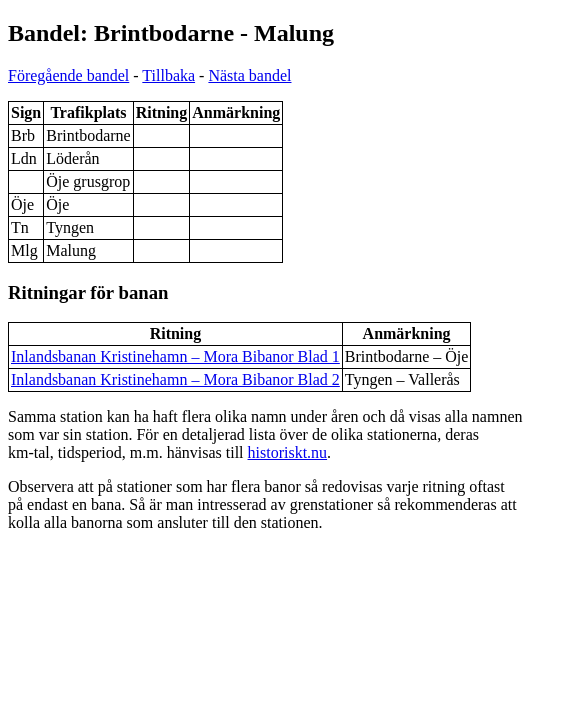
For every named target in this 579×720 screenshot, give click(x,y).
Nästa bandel (249, 75)
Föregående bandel (68, 75)
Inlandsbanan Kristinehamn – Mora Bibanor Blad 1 (175, 356)
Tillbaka (168, 75)
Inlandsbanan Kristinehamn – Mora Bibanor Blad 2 (175, 379)
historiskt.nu (288, 452)
